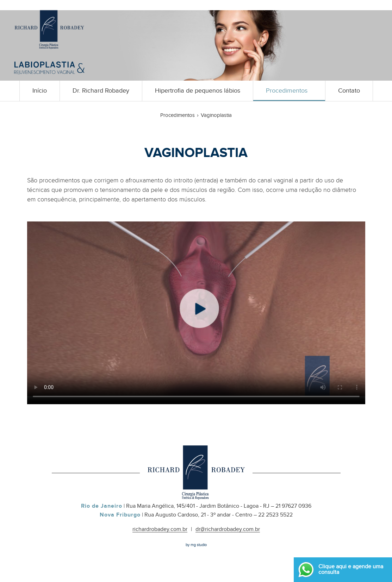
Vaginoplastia (216, 115)
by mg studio (196, 545)
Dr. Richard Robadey (101, 91)
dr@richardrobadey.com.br (228, 530)
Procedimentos (287, 91)
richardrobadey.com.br (160, 530)
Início (40, 91)
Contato (349, 91)
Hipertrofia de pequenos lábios (198, 91)
